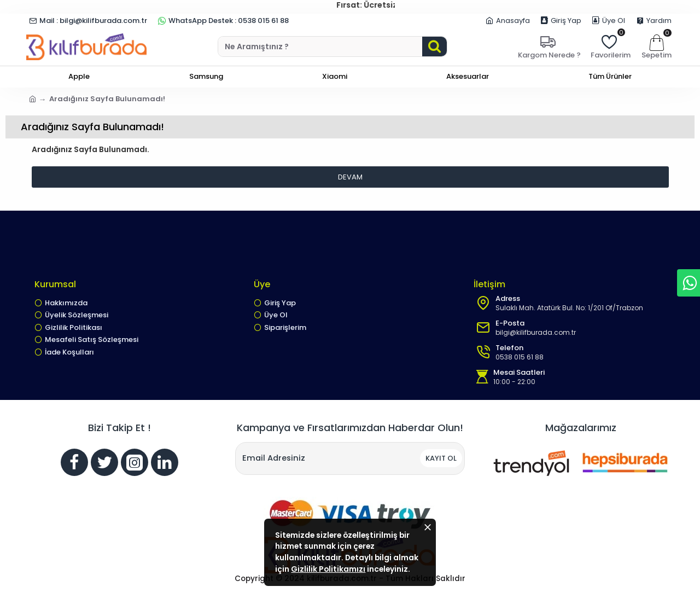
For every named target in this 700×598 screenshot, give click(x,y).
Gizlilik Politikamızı (359, 559)
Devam (350, 177)
